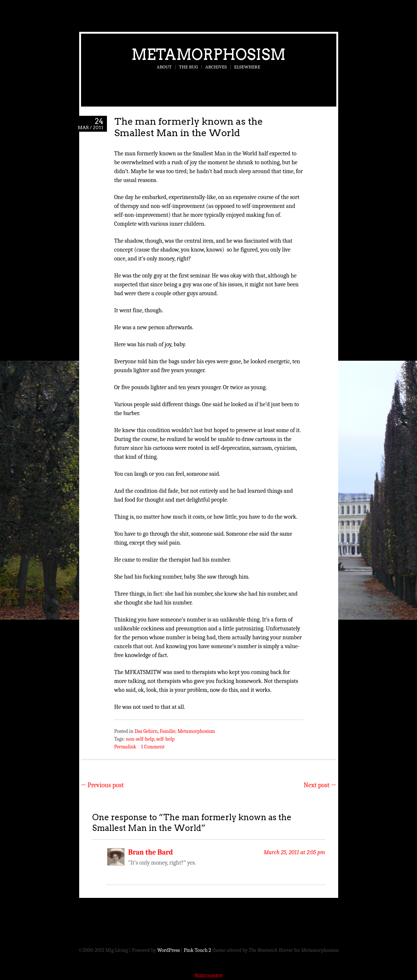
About (164, 67)
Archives (216, 67)
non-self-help (140, 739)
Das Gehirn (146, 731)
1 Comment (153, 747)
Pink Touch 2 (198, 950)
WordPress (169, 950)
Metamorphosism (208, 54)
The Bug (189, 67)
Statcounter (209, 976)
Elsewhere (247, 67)
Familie (168, 731)
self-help (165, 739)
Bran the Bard (151, 852)
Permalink (125, 747)
